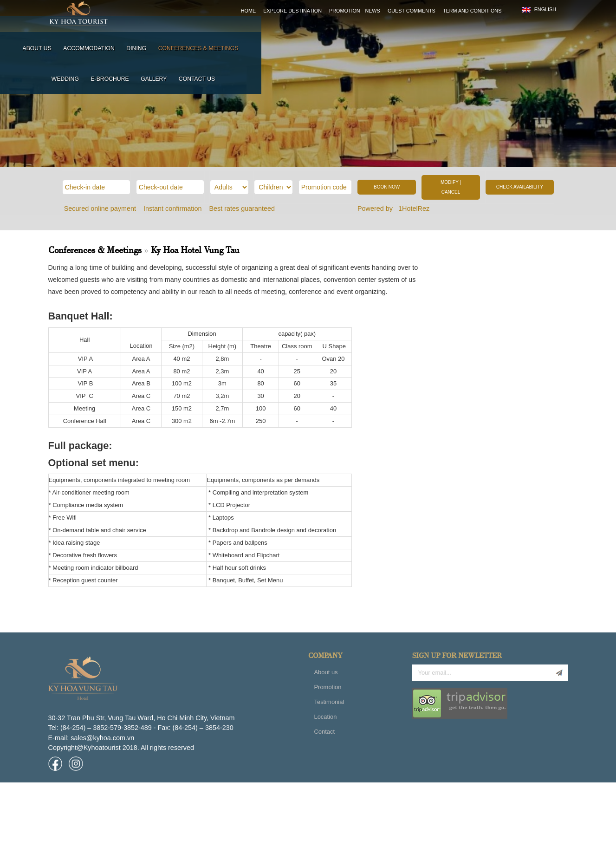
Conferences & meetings (352, 32)
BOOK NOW (387, 187)
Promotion (344, 11)
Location (325, 745)
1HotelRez (415, 208)
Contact (324, 760)
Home (248, 11)
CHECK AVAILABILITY (520, 187)
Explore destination (292, 11)
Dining (290, 32)
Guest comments (412, 11)
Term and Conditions (472, 11)
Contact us (549, 32)
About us (191, 32)
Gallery (506, 32)
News (372, 11)
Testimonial (329, 730)
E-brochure (462, 32)
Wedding (418, 32)
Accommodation (243, 32)
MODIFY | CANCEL (451, 187)
